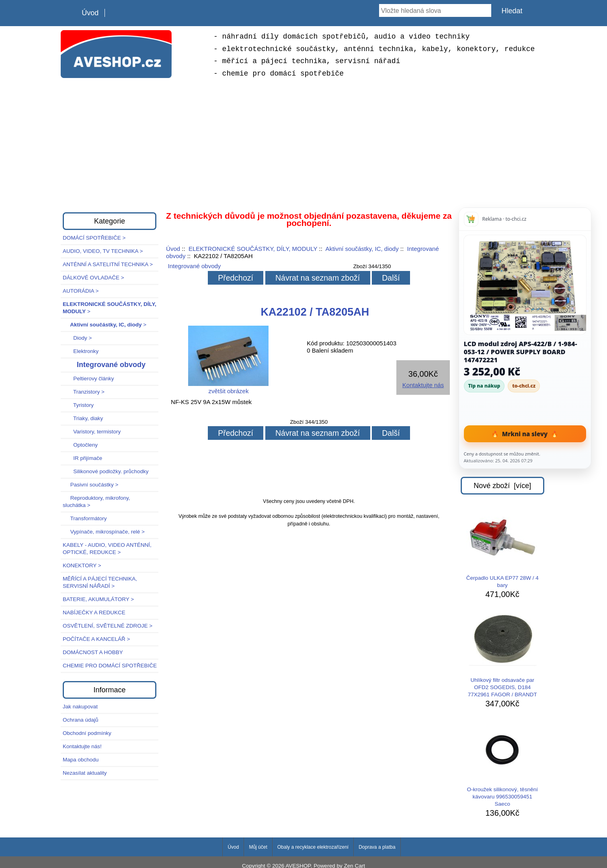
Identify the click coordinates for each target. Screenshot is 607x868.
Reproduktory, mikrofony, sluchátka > (96, 502)
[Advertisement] (303, 144)
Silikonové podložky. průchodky (106, 471)
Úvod (90, 13)
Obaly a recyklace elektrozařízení (313, 847)
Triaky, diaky (83, 418)
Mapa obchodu (81, 760)
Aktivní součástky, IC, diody (362, 249)
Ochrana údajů (81, 720)
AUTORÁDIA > (81, 291)
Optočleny (80, 445)
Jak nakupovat (80, 707)
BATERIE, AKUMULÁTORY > (98, 599)
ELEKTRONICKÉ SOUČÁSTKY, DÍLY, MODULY (253, 249)
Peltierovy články (88, 379)
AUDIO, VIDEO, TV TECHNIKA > (103, 251)
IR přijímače (82, 458)
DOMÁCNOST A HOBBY (93, 652)
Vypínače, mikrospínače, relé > (104, 532)
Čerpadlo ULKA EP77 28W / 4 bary (502, 549)
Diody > (77, 338)
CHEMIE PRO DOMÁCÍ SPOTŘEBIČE (110, 666)
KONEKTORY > (82, 565)
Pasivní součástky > (90, 485)
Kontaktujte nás (423, 385)
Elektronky (81, 351)
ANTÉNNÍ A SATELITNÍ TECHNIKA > (108, 264)
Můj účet (258, 847)
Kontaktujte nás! (82, 746)
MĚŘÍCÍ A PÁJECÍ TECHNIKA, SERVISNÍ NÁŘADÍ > (100, 582)
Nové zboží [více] (502, 486)
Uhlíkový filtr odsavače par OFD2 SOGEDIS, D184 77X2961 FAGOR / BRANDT (502, 655)
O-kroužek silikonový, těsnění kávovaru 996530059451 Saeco (502, 764)
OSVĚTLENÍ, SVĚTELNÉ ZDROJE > (108, 626)
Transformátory (85, 518)
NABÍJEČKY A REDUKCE (94, 613)
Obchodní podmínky (87, 733)
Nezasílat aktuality (85, 773)
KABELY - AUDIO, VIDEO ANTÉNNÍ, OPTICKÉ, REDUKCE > (107, 549)
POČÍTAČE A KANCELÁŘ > (96, 639)
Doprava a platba (377, 847)
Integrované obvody (195, 266)
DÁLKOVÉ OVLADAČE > (93, 278)
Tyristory (78, 405)
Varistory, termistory (92, 432)
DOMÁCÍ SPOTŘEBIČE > (94, 238)
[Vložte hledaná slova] (435, 10)
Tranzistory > (84, 392)
